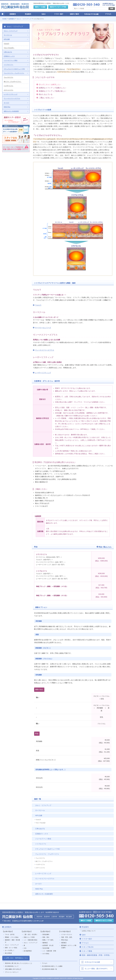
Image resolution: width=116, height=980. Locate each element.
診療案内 (12, 19)
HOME (4, 19)
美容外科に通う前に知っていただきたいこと (19, 963)
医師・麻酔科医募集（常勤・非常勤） (96, 955)
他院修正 (64, 943)
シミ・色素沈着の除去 (30, 940)
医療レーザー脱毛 (48, 940)
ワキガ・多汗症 (10, 934)
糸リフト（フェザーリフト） (44, 861)
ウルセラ (38, 305)
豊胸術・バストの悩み (12, 937)
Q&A (84, 935)
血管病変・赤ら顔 (48, 945)
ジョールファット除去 (43, 839)
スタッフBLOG (88, 947)
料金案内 (85, 927)
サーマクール (40, 810)
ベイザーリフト (40, 865)
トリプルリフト (39, 19)
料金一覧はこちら (105, 547)
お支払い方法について (89, 931)
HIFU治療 (39, 816)
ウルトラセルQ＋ (41, 823)
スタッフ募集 (87, 951)
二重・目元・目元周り (30, 934)
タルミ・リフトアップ (24, 19)
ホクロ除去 (46, 954)
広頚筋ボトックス (42, 834)
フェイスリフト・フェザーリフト (47, 854)
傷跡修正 (45, 943)
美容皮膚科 (46, 934)
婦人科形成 (8, 953)
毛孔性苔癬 (46, 948)
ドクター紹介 (87, 939)
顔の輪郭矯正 (28, 951)
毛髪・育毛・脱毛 (67, 937)
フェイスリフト (40, 858)
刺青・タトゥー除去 (11, 948)
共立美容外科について (12, 966)
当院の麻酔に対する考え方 (13, 969)
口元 (25, 948)
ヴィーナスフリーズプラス (45, 350)
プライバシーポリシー (12, 972)
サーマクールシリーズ (43, 328)
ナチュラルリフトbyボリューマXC (48, 849)
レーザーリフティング (43, 373)
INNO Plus (39, 889)
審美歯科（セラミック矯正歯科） (69, 947)
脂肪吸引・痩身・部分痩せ (12, 941)
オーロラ (38, 884)
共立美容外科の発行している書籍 (52, 966)
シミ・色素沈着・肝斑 (49, 951)
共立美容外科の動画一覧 (49, 969)
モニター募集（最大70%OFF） (97, 969)
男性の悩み (65, 940)
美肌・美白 (46, 937)
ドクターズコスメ (67, 934)
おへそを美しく (10, 950)
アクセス (45, 963)
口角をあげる (40, 829)
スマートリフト (40, 868)
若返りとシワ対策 (29, 937)
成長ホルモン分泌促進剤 (44, 894)
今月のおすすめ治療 (92, 962)
